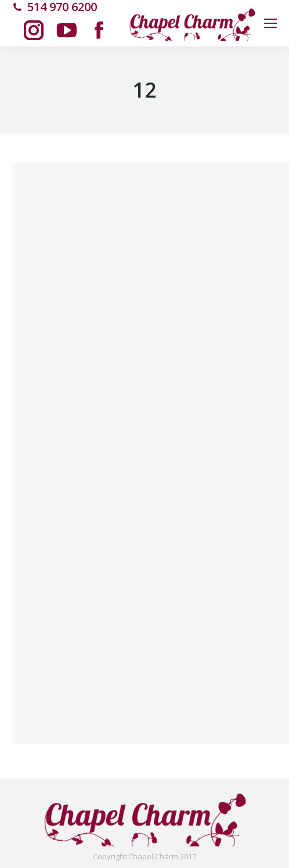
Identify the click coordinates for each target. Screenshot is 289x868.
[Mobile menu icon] (270, 23)
